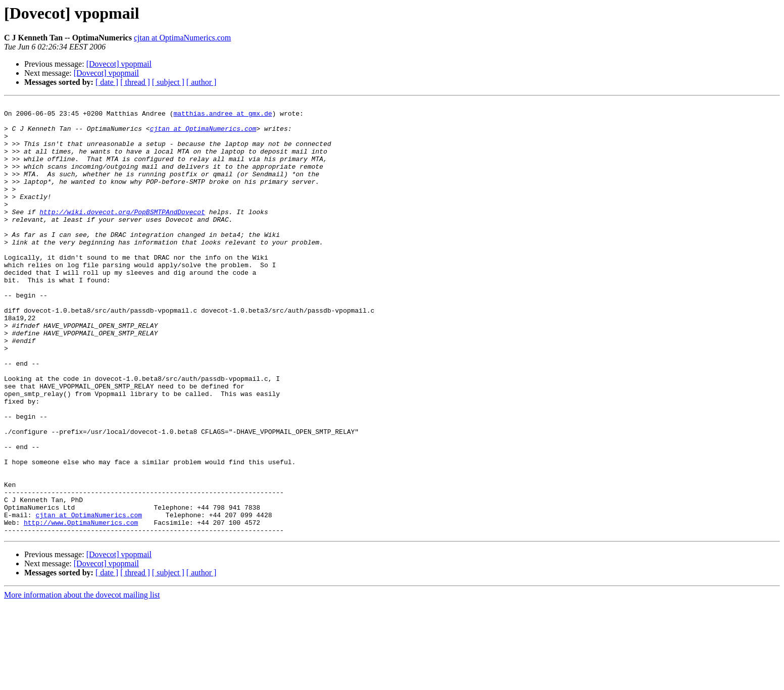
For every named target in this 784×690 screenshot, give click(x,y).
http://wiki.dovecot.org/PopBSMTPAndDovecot (122, 234)
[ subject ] (168, 82)
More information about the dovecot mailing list (82, 681)
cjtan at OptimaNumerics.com (182, 38)
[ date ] (107, 82)
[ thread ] (135, 82)
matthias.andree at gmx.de (223, 116)
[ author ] (202, 82)
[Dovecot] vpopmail (119, 64)
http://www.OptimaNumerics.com (81, 607)
